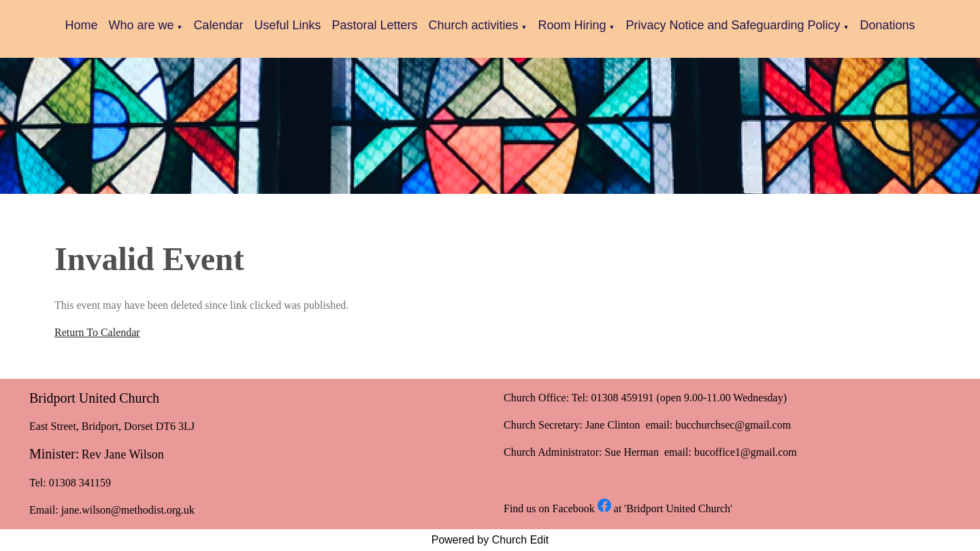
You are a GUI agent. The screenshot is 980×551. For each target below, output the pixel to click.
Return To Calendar (97, 332)
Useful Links (287, 25)
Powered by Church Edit (490, 540)
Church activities (474, 25)
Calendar (218, 25)
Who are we (141, 25)
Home (81, 25)
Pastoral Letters (374, 25)
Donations (888, 25)
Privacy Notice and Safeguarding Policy (733, 25)
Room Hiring (572, 25)
